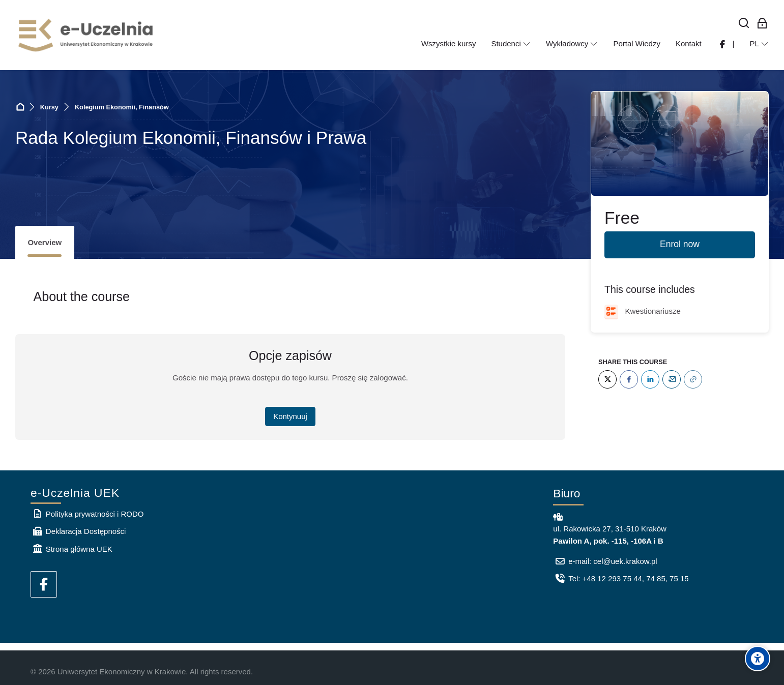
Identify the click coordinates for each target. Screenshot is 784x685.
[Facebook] (629, 379)
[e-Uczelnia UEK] (86, 35)
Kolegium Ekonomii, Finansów (122, 107)
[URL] (693, 379)
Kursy (49, 107)
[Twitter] (607, 379)
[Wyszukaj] (744, 24)
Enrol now (680, 244)
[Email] (672, 379)
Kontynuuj (290, 416)
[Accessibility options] (758, 659)
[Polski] (759, 44)
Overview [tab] (45, 242)
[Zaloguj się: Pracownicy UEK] (762, 24)
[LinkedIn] (650, 379)
